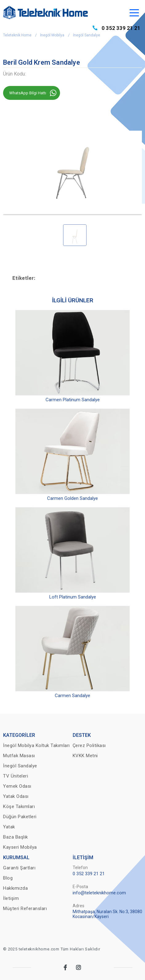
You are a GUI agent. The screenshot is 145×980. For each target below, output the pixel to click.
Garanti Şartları (19, 868)
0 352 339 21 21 (121, 28)
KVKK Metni (85, 756)
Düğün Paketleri (20, 817)
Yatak (9, 827)
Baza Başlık (16, 837)
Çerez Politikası (89, 745)
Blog (8, 878)
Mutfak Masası (19, 756)
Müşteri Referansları (25, 909)
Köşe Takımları (19, 806)
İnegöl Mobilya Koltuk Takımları (36, 745)
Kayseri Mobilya (20, 847)
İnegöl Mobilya (52, 35)
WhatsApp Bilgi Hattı (28, 93)
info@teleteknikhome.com (99, 893)
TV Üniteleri (16, 776)
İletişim (11, 898)
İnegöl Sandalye (87, 35)
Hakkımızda (15, 888)
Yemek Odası (17, 786)
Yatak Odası (16, 796)
